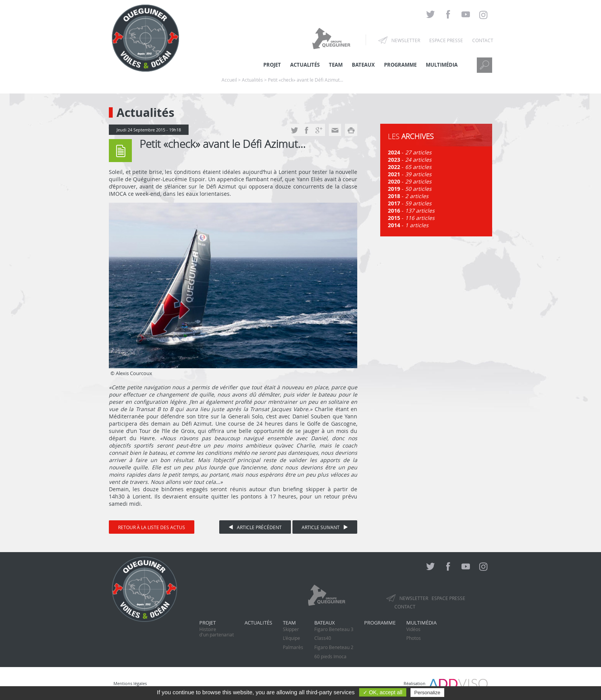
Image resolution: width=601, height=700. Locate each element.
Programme (400, 65)
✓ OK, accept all (383, 692)
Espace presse (446, 40)
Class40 (323, 638)
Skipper (291, 629)
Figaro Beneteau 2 (334, 647)
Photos (414, 638)
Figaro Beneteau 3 (334, 629)
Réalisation (446, 683)
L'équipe (291, 638)
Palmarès (293, 647)
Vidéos (413, 629)
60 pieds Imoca (330, 656)
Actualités (258, 623)
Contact (483, 40)
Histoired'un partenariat (217, 632)
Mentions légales (130, 683)
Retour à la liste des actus (152, 527)
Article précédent (255, 527)
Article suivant (325, 527)
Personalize (427, 693)
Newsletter (406, 40)
